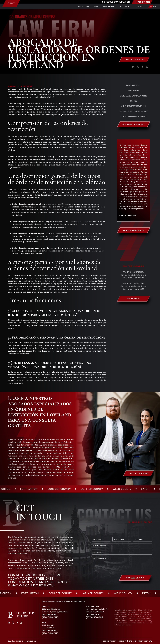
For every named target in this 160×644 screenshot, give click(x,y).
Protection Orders (133, 85)
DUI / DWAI (133, 101)
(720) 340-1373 (144, 3)
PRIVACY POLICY (109, 641)
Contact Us (139, 8)
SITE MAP (122, 641)
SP (155, 8)
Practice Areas (73, 8)
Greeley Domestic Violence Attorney (133, 96)
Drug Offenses (133, 90)
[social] (133, 67)
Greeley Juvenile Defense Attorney (133, 106)
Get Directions (49, 615)
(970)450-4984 (94, 617)
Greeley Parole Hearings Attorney (133, 116)
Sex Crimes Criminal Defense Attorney (133, 111)
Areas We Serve (103, 8)
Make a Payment (122, 8)
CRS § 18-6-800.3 (93, 139)
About (88, 8)
